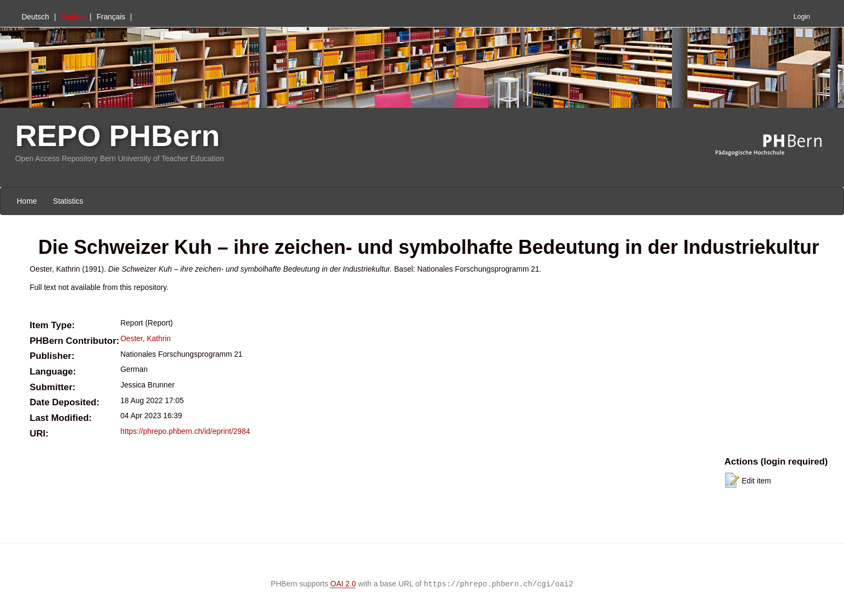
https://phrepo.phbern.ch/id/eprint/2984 (185, 431)
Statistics (68, 201)
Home (27, 201)
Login (802, 17)
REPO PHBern (118, 136)
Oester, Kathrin (145, 338)
